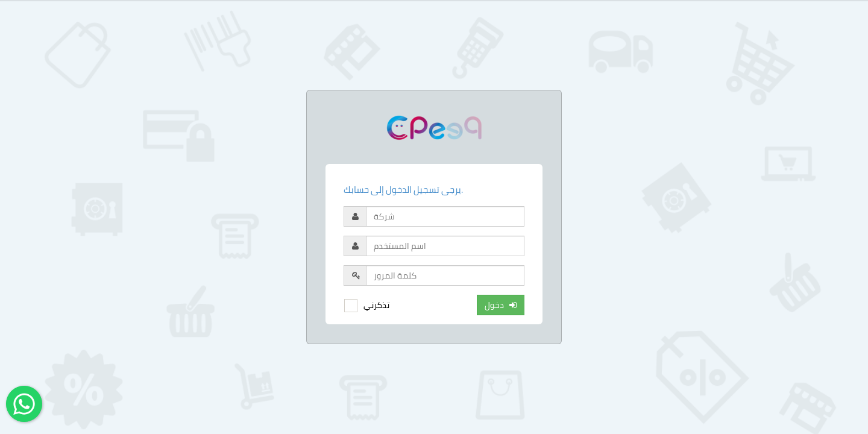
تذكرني (376, 305)
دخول (501, 305)
